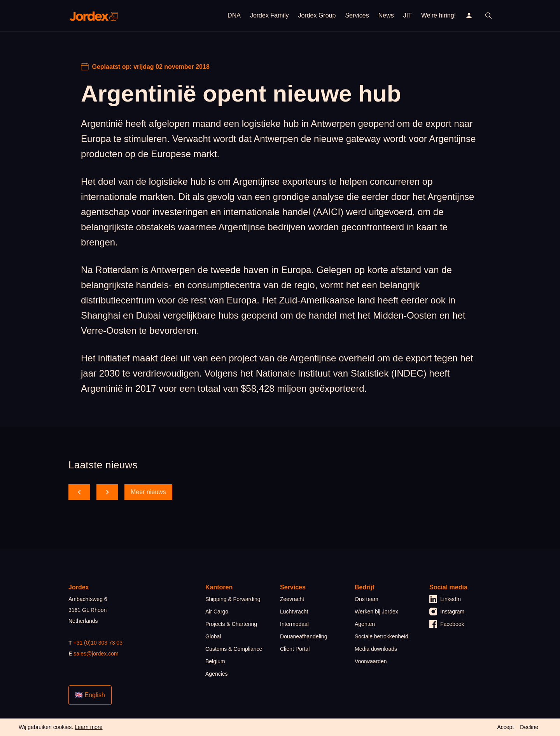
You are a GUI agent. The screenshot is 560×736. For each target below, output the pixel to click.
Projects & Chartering (231, 624)
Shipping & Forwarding (233, 599)
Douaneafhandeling (304, 636)
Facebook (447, 624)
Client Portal (295, 649)
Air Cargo (217, 612)
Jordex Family (269, 15)
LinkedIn (445, 599)
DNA (234, 15)
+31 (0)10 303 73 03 (98, 643)
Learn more (89, 727)
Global (213, 636)
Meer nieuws (148, 492)
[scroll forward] (107, 492)
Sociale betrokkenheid (381, 636)
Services (357, 15)
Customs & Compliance (234, 649)
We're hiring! (438, 15)
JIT (408, 15)
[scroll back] (79, 492)
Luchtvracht (294, 612)
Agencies (217, 674)
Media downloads (376, 649)
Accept (505, 727)
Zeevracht (292, 599)
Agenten (365, 624)
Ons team (367, 599)
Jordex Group (317, 15)
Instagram (447, 612)
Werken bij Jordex (376, 612)
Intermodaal (294, 624)
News (386, 15)
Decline (529, 727)
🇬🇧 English (90, 695)
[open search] (488, 16)
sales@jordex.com (96, 654)
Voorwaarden (371, 661)
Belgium (215, 661)
